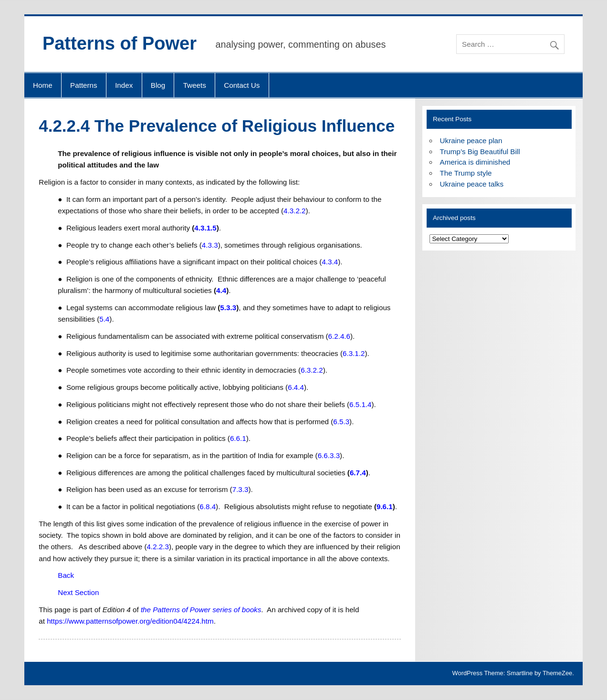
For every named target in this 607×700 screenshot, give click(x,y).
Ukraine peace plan (471, 141)
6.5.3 (341, 422)
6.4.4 (296, 387)
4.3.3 (210, 245)
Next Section (78, 592)
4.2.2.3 (158, 547)
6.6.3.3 (329, 455)
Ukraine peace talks (472, 184)
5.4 (104, 319)
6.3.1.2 (354, 353)
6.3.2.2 (312, 370)
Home (43, 85)
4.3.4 (330, 262)
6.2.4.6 (339, 336)
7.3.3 (241, 489)
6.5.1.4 (360, 404)
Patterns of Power (120, 43)
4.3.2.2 (294, 211)
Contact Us (242, 85)
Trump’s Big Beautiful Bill (480, 151)
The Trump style (466, 173)
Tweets (195, 85)
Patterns (84, 85)
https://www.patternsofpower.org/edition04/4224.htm (130, 621)
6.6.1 (238, 438)
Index (124, 85)
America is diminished (475, 162)
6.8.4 (208, 507)
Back (66, 575)
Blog (158, 85)
